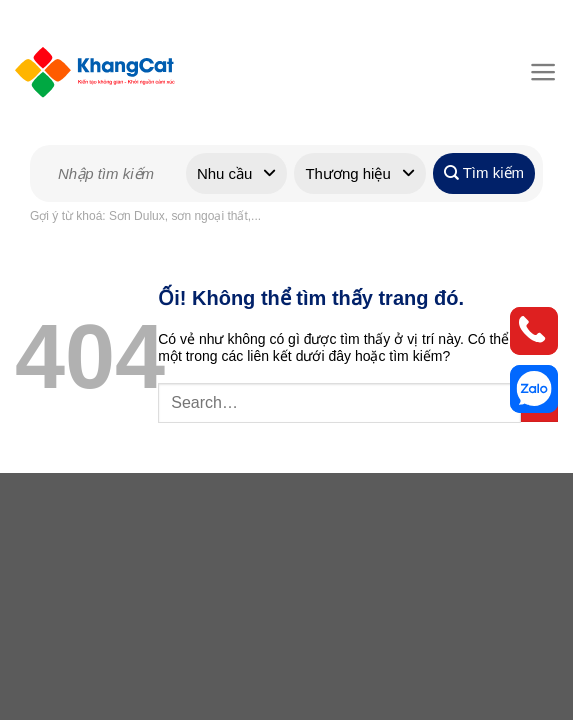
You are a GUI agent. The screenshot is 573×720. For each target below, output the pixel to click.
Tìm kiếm (484, 173)
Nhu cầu (225, 173)
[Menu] (539, 72)
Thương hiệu (347, 173)
